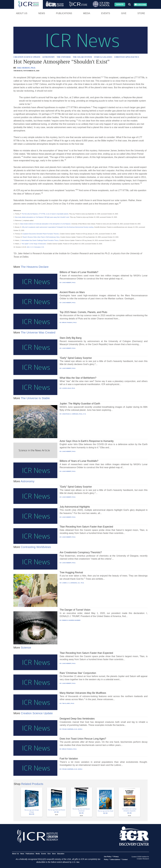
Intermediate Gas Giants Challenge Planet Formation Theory (40, 240)
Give (124, 13)
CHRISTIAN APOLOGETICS (127, 57)
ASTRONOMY (49, 57)
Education (61, 853)
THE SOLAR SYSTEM (82, 57)
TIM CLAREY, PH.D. (68, 703)
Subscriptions (115, 859)
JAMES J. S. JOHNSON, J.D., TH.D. (73, 583)
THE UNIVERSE (64, 57)
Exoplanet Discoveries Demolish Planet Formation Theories (41, 234)
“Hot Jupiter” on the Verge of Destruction (34, 244)
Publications (64, 13)
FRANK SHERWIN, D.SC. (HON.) (72, 729)
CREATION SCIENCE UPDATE (27, 57)
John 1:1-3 (30, 247)
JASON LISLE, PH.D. (69, 388)
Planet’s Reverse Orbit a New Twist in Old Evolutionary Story (41, 237)
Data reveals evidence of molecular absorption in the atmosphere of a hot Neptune (45, 224)
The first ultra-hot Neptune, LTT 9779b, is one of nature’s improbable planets (45, 214)
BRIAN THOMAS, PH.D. (70, 322)
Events (106, 13)
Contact (125, 859)
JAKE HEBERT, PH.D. (26, 68)
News (42, 13)
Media (87, 13)
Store (141, 13)
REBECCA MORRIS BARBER (71, 620)
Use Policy (108, 856)
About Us (22, 13)
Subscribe (140, 5)
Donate (120, 4)
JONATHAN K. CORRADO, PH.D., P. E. (74, 414)
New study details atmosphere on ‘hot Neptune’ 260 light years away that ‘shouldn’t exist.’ (42, 217)
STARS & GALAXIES (103, 57)
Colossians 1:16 (39, 247)
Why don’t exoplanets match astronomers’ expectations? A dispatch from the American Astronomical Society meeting (58, 227)
